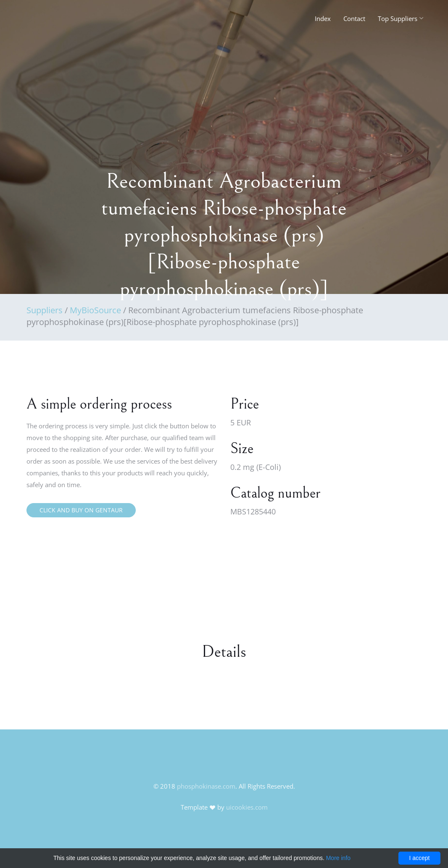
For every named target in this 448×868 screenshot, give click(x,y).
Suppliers (45, 310)
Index (323, 18)
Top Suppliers (398, 18)
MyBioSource (95, 310)
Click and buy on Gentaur (81, 510)
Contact (354, 18)
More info (338, 858)
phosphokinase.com (206, 786)
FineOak (45, 21)
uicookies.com (247, 807)
